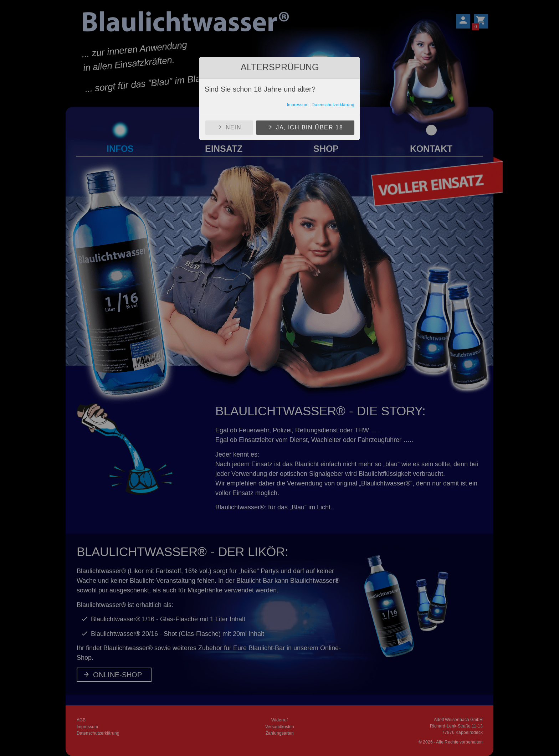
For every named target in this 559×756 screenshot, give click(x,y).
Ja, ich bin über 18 (309, 127)
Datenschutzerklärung (333, 105)
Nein (234, 127)
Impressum (298, 105)
